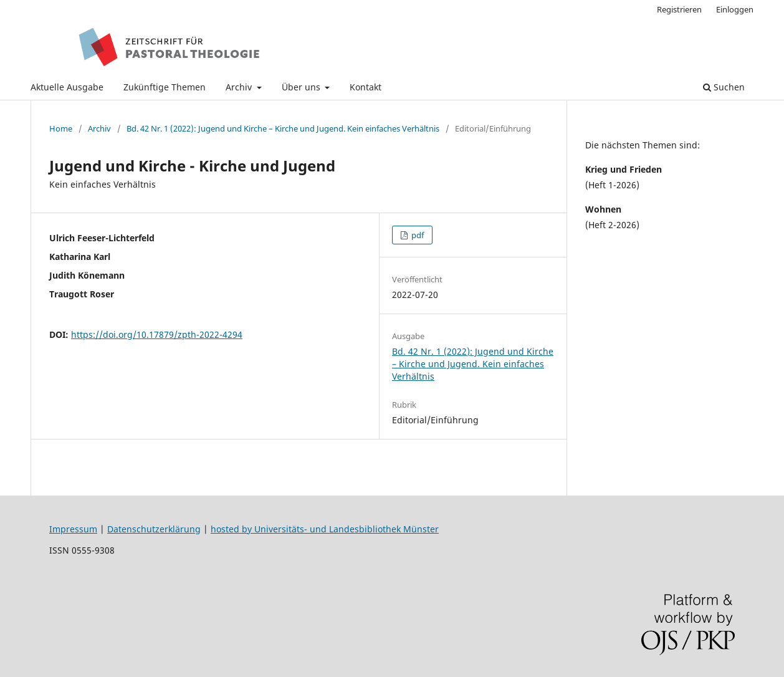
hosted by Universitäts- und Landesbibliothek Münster (325, 529)
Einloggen (735, 9)
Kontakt (366, 87)
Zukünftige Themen (165, 87)
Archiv (240, 87)
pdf (417, 235)
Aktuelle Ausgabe (67, 87)
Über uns (302, 87)
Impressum (73, 529)
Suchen (724, 87)
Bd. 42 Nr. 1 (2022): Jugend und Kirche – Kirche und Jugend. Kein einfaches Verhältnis (283, 128)
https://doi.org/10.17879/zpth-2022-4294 (157, 334)
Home (61, 128)
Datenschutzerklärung (154, 529)
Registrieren (679, 9)
